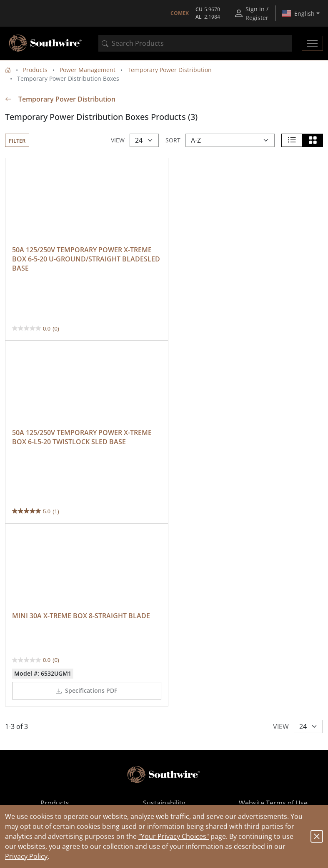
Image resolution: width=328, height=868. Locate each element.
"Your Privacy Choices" (174, 836)
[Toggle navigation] (312, 43)
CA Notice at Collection (273, 647)
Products (35, 70)
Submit (291, 712)
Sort (173, 140)
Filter (17, 141)
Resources (55, 657)
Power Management (88, 70)
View (118, 140)
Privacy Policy (26, 856)
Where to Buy (55, 637)
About (55, 667)
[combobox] (195, 43)
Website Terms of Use (273, 627)
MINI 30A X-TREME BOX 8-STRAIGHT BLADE (81, 429)
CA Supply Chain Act (273, 667)
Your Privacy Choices (273, 657)
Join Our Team (164, 637)
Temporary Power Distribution (170, 70)
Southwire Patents (164, 657)
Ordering (55, 647)
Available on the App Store (100, 741)
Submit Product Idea (55, 676)
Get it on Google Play (228, 741)
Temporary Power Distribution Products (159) (189, 773)
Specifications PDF (84, 504)
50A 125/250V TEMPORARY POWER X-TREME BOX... (189, 786)
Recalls (164, 667)
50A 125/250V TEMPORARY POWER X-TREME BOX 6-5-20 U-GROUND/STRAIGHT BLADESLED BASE (83, 257)
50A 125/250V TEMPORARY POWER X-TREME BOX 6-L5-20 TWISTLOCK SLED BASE (242, 253)
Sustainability (164, 627)
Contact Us (164, 647)
